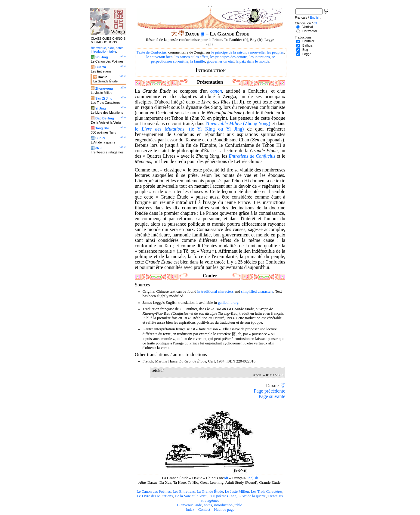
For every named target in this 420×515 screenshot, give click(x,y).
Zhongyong (104, 88)
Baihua (307, 45)
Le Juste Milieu (237, 492)
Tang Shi (102, 128)
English (252, 478)
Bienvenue (185, 505)
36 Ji (99, 148)
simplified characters (257, 291)
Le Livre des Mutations (155, 496)
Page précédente (270, 391)
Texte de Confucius (151, 52)
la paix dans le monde (252, 61)
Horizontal (310, 31)
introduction (223, 505)
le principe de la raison (229, 52)
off (226, 478)
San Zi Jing (104, 98)
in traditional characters (216, 291)
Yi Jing (101, 108)
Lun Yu (101, 67)
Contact (204, 510)
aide (198, 505)
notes (208, 505)
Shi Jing (102, 57)
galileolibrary (228, 303)
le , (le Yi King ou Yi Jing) (189, 129)
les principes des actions (229, 57)
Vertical (308, 27)
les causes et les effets (191, 57)
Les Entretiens (184, 492)
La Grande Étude (210, 492)
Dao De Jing (105, 118)
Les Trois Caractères (267, 492)
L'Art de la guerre (252, 496)
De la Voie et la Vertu (191, 496)
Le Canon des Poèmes (154, 492)
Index (190, 510)
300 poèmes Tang (223, 496)
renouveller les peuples (266, 52)
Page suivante (272, 396)
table (238, 505)
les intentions (260, 57)
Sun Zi (100, 138)
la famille (198, 61)
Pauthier (308, 41)
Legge (307, 54)
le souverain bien (159, 57)
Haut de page (224, 510)
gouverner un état (220, 61)
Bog (305, 50)
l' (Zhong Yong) (238, 123)
